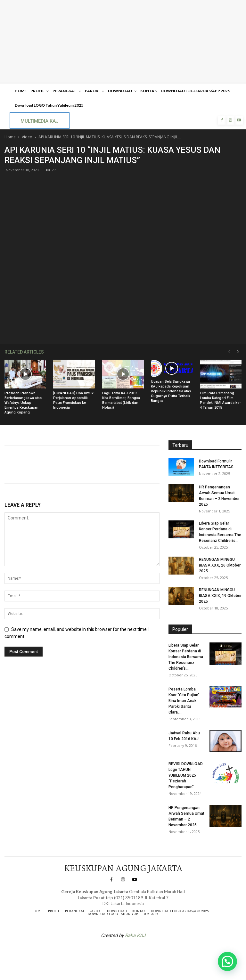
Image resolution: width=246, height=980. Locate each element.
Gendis (142, 952)
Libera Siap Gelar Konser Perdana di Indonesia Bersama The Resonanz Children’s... (186, 657)
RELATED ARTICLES (24, 352)
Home (10, 137)
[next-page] (238, 352)
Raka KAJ (135, 935)
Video (27, 137)
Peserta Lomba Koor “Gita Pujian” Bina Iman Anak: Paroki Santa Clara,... (184, 701)
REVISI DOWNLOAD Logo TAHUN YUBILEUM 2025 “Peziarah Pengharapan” (186, 775)
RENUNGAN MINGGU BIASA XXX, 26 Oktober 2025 (220, 565)
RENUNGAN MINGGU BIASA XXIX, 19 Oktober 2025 (220, 596)
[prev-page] (229, 352)
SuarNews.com (113, 952)
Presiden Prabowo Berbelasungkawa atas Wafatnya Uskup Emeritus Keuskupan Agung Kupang (23, 403)
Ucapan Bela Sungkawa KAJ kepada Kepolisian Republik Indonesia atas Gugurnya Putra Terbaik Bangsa (171, 391)
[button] (227, 961)
